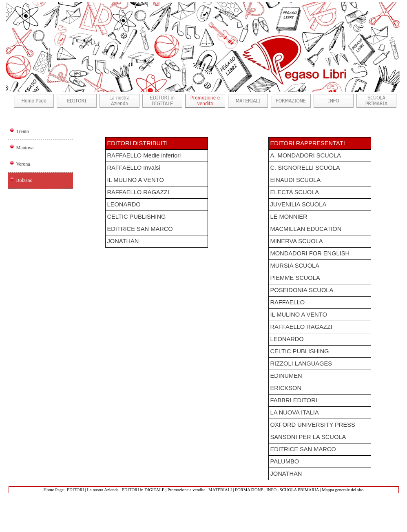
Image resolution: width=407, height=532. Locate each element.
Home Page (54, 490)
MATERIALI (220, 490)
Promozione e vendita (187, 490)
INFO (271, 490)
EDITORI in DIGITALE (143, 490)
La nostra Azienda (103, 490)
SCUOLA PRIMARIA (299, 490)
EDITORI (75, 490)
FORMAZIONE (249, 490)
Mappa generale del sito (343, 490)
